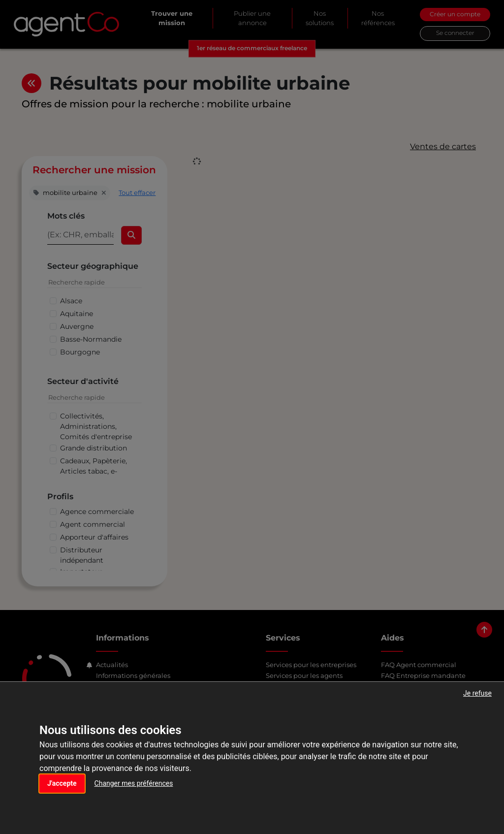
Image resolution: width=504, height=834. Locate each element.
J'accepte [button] (62, 783)
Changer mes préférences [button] (134, 783)
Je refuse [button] (477, 693)
